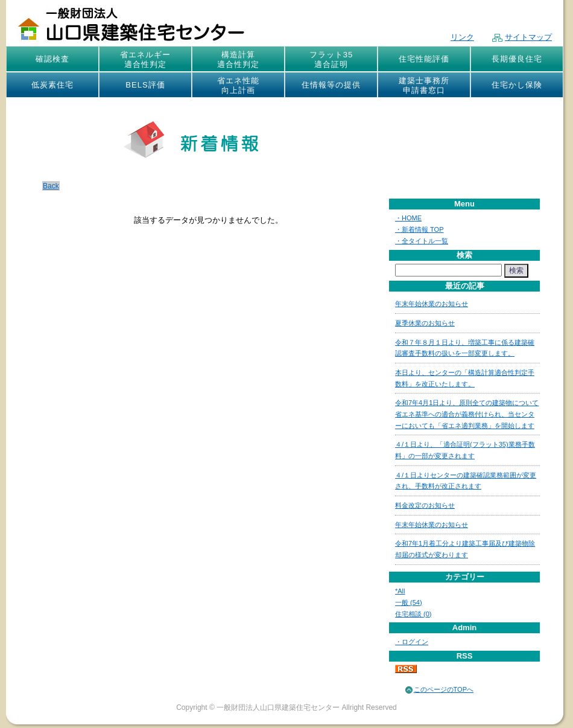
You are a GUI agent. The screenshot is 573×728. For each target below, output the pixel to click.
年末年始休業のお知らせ (432, 304)
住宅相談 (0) (413, 614)
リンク (462, 37)
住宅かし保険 (517, 85)
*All (400, 591)
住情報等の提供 (331, 85)
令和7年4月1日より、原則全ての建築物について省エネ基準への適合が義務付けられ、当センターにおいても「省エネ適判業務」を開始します (467, 414)
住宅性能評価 (424, 59)
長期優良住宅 (517, 59)
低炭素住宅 (52, 85)
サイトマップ (522, 37)
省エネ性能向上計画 (238, 85)
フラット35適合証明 (331, 59)
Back (51, 186)
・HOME (408, 218)
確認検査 (52, 59)
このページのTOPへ (444, 689)
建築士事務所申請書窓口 (424, 85)
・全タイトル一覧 (422, 241)
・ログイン (412, 642)
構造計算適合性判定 (238, 59)
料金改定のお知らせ (425, 505)
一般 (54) (409, 602)
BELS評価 (145, 85)
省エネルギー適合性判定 (145, 59)
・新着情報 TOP (419, 229)
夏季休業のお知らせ (425, 323)
